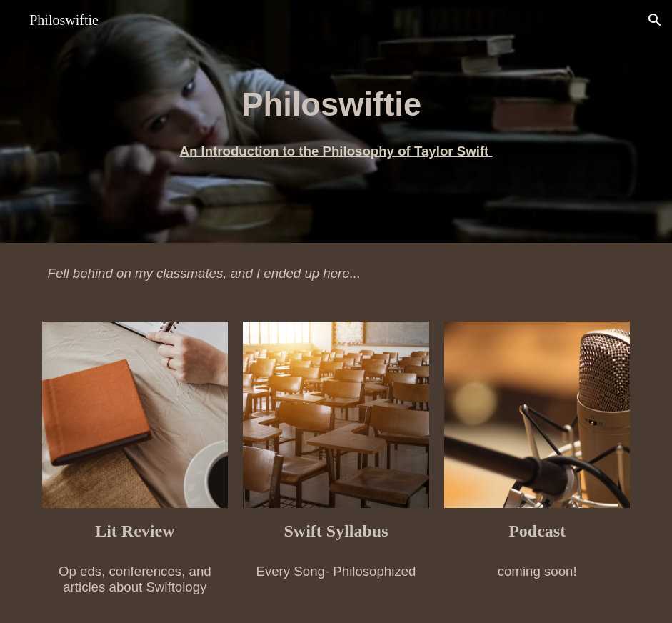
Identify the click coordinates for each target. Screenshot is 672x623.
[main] (336, 121)
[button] (655, 20)
